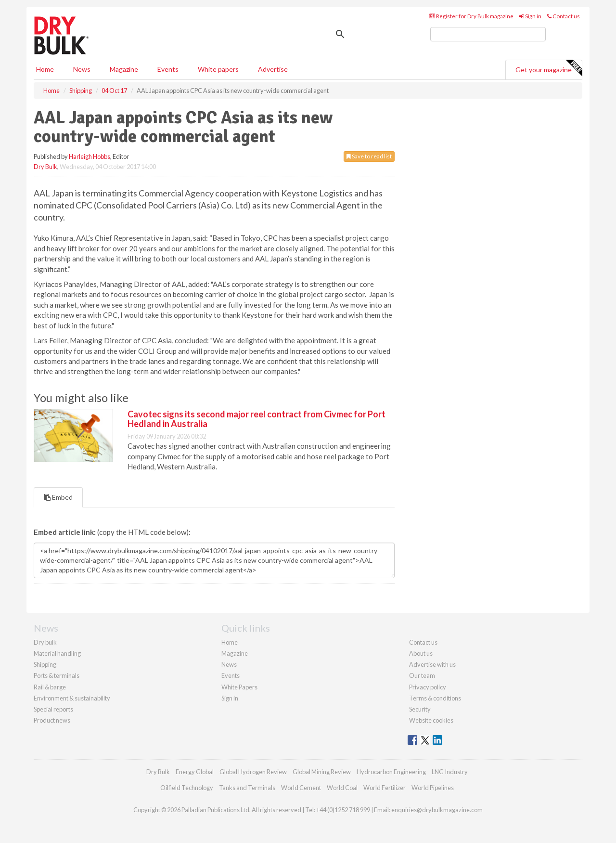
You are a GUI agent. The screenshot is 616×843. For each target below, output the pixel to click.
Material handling (57, 653)
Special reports (53, 709)
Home (45, 69)
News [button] (82, 69)
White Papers (239, 687)
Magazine (124, 69)
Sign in (530, 16)
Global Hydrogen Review (253, 772)
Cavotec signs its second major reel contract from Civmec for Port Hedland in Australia (257, 419)
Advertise (273, 69)
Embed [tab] (58, 497)
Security (420, 709)
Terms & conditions (435, 698)
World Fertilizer (385, 788)
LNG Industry (450, 772)
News (229, 664)
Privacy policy (428, 687)
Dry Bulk (45, 167)
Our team (422, 675)
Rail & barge (50, 687)
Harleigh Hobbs (90, 156)
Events (168, 69)
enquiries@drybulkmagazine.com (437, 810)
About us (421, 653)
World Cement (301, 788)
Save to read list (369, 156)
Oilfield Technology (187, 788)
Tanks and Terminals (247, 788)
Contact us (564, 16)
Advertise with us (432, 664)
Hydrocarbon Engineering (391, 772)
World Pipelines (433, 788)
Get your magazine (549, 68)
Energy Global (195, 772)
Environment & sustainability (72, 698)
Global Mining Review (322, 772)
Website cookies (431, 720)
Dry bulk (45, 642)
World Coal (342, 788)
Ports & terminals (57, 675)
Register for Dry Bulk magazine (471, 16)
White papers (218, 69)
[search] (488, 34)
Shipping (45, 664)
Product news (52, 720)
